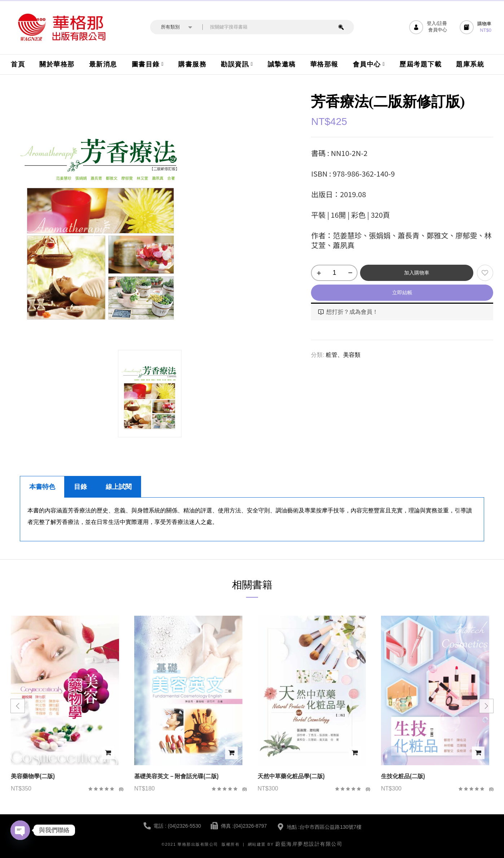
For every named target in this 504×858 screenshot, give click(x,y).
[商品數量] (334, 273)
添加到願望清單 (485, 273)
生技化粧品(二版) (403, 776)
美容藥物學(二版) (33, 776)
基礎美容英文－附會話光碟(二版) (176, 776)
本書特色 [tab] (42, 487)
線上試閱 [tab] (119, 487)
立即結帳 (402, 292)
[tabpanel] (252, 519)
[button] (476, 27)
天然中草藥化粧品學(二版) (291, 776)
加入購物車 (417, 273)
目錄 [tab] (80, 487)
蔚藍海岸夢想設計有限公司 (309, 844)
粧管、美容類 (343, 355)
